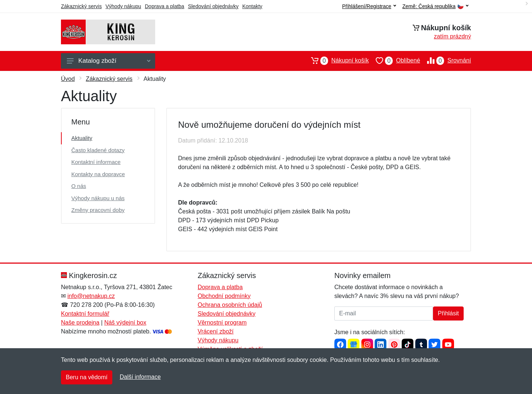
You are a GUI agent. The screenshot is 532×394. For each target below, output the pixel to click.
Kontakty (252, 6)
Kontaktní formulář (85, 314)
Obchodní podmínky (224, 296)
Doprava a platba (165, 6)
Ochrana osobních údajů (230, 305)
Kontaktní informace (96, 162)
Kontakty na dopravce (98, 174)
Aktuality (82, 138)
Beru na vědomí (87, 377)
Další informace (140, 377)
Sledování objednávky (213, 6)
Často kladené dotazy (98, 150)
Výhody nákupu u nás (98, 198)
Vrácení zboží (216, 331)
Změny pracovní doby (98, 210)
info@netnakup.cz (91, 296)
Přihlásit (448, 313)
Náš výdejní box (125, 323)
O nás (79, 186)
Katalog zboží (109, 61)
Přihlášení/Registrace (369, 6)
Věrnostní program (222, 323)
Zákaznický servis (81, 6)
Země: (435, 6)
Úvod (68, 79)
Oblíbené (394, 61)
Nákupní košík (336, 61)
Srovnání (446, 61)
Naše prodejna (80, 323)
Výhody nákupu (123, 6)
